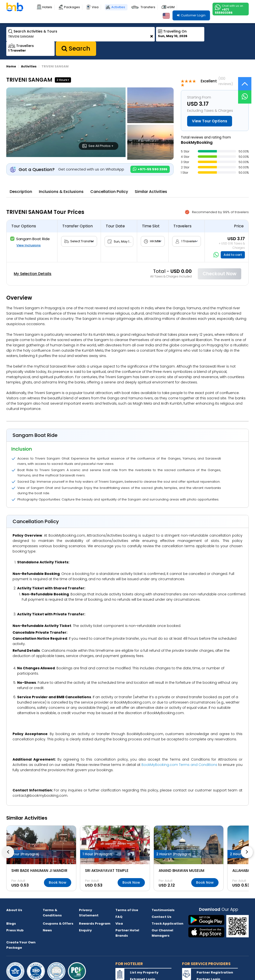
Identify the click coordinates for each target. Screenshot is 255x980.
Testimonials (163, 910)
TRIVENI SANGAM (55, 66)
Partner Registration (215, 972)
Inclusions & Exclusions (61, 192)
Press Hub (15, 930)
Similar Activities (151, 192)
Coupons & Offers (58, 924)
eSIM (171, 7)
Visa (95, 7)
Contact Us (162, 917)
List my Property (144, 972)
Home (11, 66)
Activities (118, 7)
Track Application (167, 924)
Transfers (148, 7)
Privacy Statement (89, 913)
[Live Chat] (245, 94)
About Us (14, 910)
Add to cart (233, 255)
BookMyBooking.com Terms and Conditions (179, 765)
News (47, 930)
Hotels (47, 7)
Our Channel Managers (162, 933)
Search (76, 49)
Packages (72, 7)
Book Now (58, 882)
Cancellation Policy (109, 192)
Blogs (11, 924)
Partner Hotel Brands (127, 933)
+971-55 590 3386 (150, 169)
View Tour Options (210, 121)
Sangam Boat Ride (30, 239)
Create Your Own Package (21, 945)
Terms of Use (127, 910)
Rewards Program (95, 924)
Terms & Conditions (52, 913)
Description (21, 192)
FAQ (119, 917)
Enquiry (85, 930)
